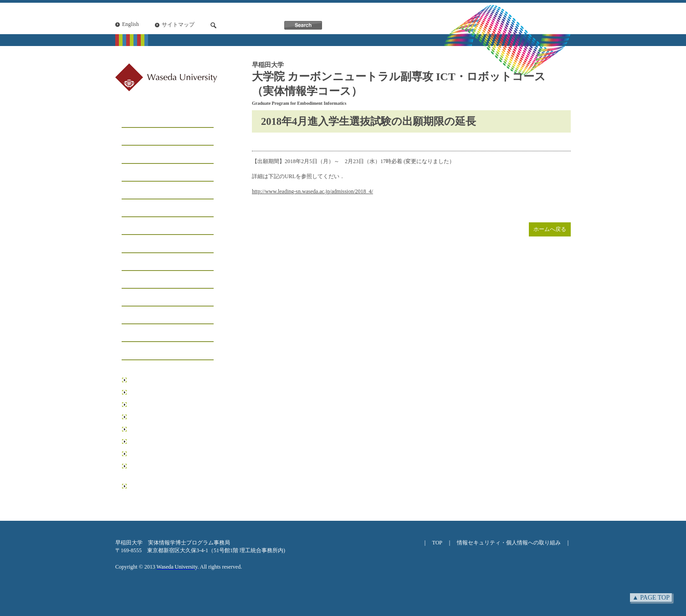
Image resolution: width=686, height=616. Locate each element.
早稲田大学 (143, 380)
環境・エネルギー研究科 (159, 429)
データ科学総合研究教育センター (170, 454)
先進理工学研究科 (151, 417)
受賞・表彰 (140, 280)
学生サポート (144, 226)
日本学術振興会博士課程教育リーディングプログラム (170, 490)
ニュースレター (148, 333)
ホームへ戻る (550, 229)
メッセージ (140, 137)
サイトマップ (178, 25)
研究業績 (137, 298)
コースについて (148, 155)
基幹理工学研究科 (151, 392)
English (131, 24)
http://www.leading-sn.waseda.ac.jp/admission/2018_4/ (312, 191)
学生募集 (137, 208)
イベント (137, 262)
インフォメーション (155, 244)
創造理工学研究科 (151, 405)
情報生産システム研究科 (159, 441)
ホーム (133, 119)
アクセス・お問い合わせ (162, 351)
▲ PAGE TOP (651, 598)
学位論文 (137, 316)
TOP (437, 543)
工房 (129, 173)
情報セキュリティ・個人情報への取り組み (509, 543)
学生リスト (140, 191)
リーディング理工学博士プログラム (170, 470)
